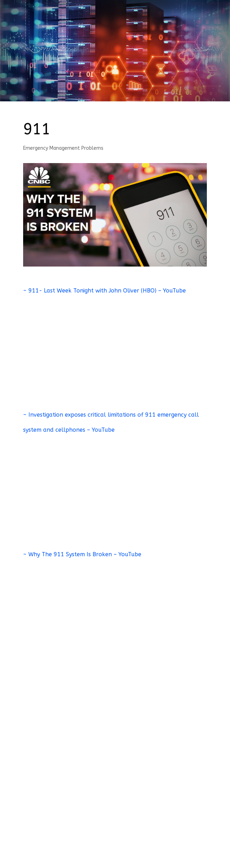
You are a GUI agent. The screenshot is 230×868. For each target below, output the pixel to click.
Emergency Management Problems (63, 148)
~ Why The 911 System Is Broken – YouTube (82, 554)
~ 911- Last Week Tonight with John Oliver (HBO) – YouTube (104, 291)
